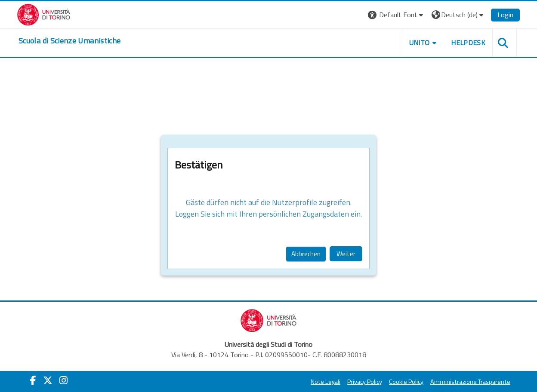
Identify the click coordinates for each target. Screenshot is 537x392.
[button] (397, 15)
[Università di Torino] (44, 14)
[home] (69, 41)
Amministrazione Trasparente (470, 382)
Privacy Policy (365, 382)
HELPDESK (468, 43)
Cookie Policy (406, 382)
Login (505, 15)
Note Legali (326, 382)
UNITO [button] (420, 43)
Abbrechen (306, 254)
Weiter (346, 254)
